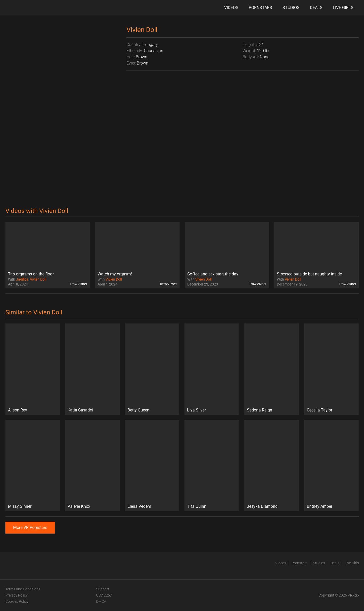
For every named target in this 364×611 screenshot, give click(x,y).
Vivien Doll (38, 279)
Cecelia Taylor (319, 410)
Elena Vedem (139, 506)
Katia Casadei (80, 410)
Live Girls (343, 8)
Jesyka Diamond (262, 506)
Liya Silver (196, 410)
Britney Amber (319, 506)
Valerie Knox (79, 506)
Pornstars (260, 8)
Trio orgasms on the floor (31, 274)
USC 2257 (104, 595)
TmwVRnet (78, 284)
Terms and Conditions (23, 589)
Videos (231, 8)
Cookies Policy (17, 601)
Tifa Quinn (197, 506)
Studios (291, 8)
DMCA (101, 601)
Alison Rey (18, 410)
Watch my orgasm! (115, 274)
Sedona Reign (260, 410)
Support (103, 589)
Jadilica (22, 279)
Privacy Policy (17, 595)
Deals (316, 8)
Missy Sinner (20, 506)
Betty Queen (138, 410)
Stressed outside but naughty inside (309, 274)
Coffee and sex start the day (213, 274)
